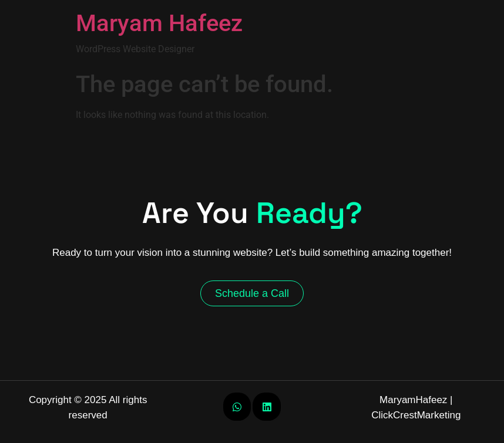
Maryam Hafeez (159, 23)
